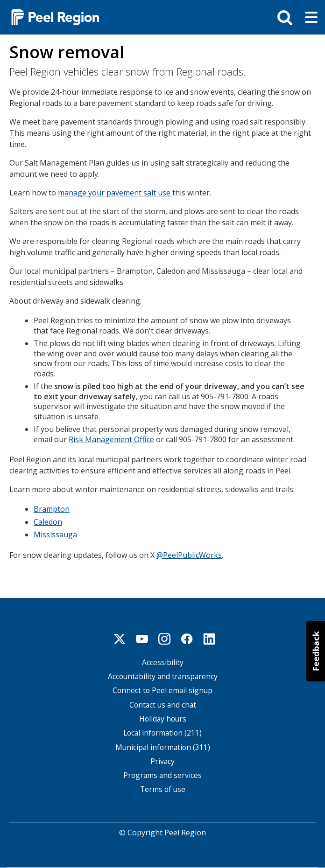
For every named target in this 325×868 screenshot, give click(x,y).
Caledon (48, 522)
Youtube (142, 639)
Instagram (164, 639)
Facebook (187, 639)
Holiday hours (163, 719)
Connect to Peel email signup (162, 691)
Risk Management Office (111, 439)
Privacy (162, 761)
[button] (316, 651)
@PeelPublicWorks (189, 555)
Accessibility (163, 663)
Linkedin (209, 639)
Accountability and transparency (163, 677)
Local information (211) (162, 733)
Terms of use (163, 789)
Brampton (52, 509)
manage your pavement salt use (114, 193)
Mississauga (55, 535)
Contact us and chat (163, 705)
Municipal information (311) (163, 747)
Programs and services (162, 775)
